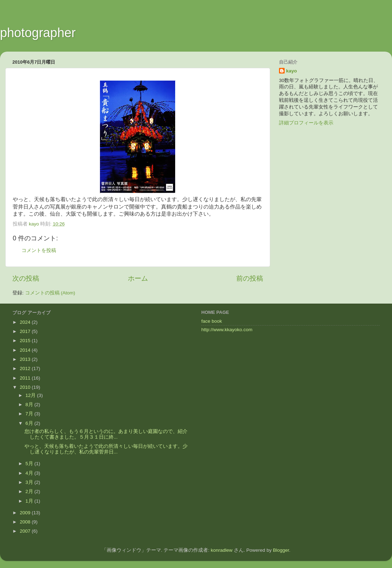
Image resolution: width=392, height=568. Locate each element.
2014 (26, 350)
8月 (30, 405)
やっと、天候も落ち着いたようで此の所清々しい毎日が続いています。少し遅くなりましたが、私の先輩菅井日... (106, 449)
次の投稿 (26, 278)
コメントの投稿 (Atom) (50, 293)
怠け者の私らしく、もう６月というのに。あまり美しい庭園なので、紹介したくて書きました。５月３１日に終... (106, 434)
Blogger (281, 550)
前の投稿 (250, 278)
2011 (26, 378)
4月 (30, 473)
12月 (31, 395)
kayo (292, 71)
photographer (38, 33)
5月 (30, 464)
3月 (30, 482)
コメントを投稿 (39, 250)
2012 (26, 368)
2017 (26, 331)
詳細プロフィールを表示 (306, 123)
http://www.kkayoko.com (227, 330)
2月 (30, 491)
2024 (26, 322)
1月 (30, 501)
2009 (26, 513)
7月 (30, 414)
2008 (26, 522)
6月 (30, 423)
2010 (26, 387)
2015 (26, 341)
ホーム (138, 278)
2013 (26, 359)
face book (212, 321)
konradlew (222, 550)
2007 (26, 531)
